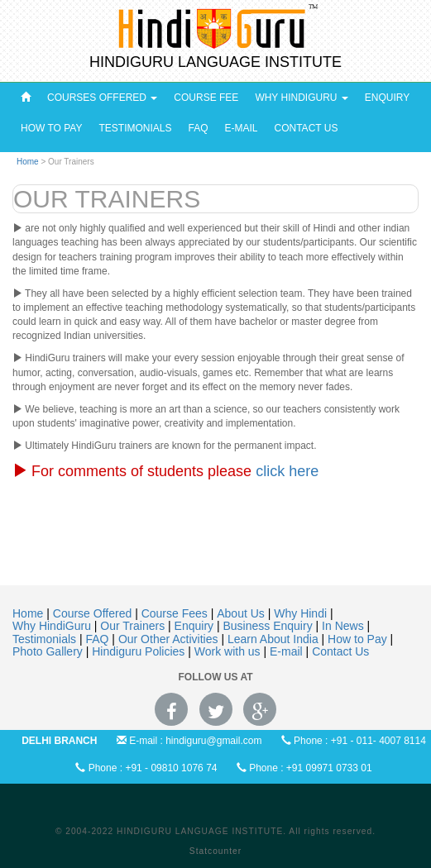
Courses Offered (102, 98)
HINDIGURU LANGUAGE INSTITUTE (215, 62)
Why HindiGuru (301, 98)
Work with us (229, 651)
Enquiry (387, 98)
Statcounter (215, 851)
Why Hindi (302, 613)
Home (28, 162)
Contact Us (306, 128)
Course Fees (176, 613)
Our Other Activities (170, 639)
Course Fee (206, 98)
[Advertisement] (218, 556)
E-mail (288, 651)
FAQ (198, 128)
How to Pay (359, 639)
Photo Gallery (49, 651)
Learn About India (275, 639)
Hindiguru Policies (140, 651)
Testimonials (135, 128)
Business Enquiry (269, 626)
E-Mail (242, 128)
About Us (242, 613)
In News (344, 626)
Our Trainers (134, 626)
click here (287, 471)
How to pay (51, 128)
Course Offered (94, 613)
